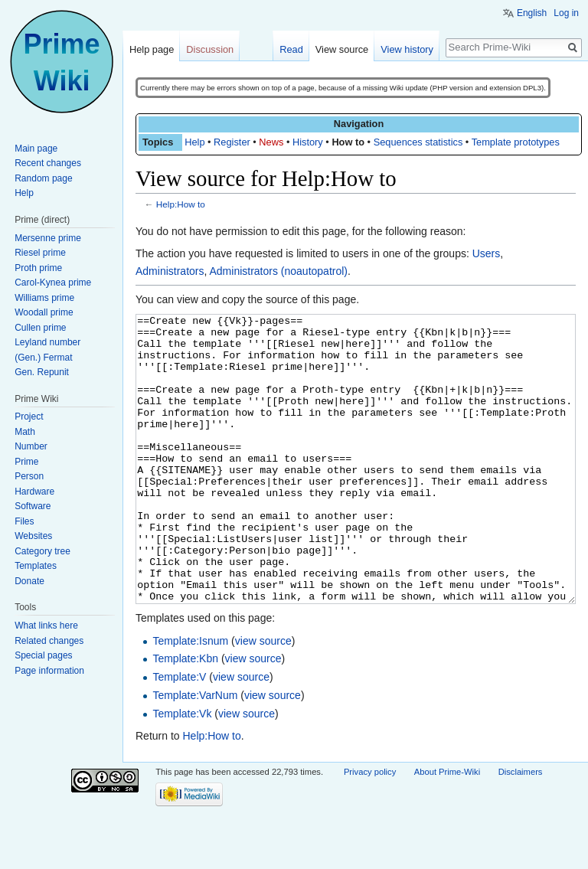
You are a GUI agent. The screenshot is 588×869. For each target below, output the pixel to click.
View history (407, 49)
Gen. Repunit (42, 372)
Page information (49, 671)
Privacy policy (370, 829)
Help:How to (181, 204)
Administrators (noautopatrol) (278, 271)
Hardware (34, 492)
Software (33, 506)
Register (232, 142)
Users (487, 253)
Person (29, 476)
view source (263, 698)
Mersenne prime (48, 238)
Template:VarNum (195, 753)
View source (342, 49)
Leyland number (47, 342)
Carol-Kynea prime (53, 283)
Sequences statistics (418, 142)
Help (194, 142)
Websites (33, 536)
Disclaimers (521, 829)
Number (31, 446)
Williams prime (44, 298)
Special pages (43, 655)
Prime (26, 462)
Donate (29, 581)
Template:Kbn (185, 716)
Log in (566, 13)
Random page (43, 178)
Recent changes (48, 163)
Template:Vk (182, 771)
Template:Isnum (190, 698)
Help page (152, 49)
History (308, 142)
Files (24, 521)
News (271, 142)
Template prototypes (516, 142)
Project (29, 417)
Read (291, 49)
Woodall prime (44, 312)
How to (348, 142)
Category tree (42, 551)
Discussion (210, 49)
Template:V (179, 734)
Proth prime (38, 268)
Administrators (170, 271)
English (532, 13)
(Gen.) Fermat (43, 358)
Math (25, 432)
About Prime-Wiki (447, 829)
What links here (46, 626)
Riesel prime (40, 253)
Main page (36, 149)
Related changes (49, 641)
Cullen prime (40, 328)
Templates (36, 566)
